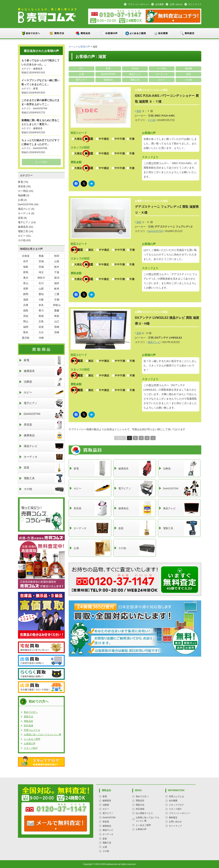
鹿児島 (26, 338)
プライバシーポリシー (139, 4)
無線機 (188, 68)
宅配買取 (41, 647)
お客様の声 (109, 33)
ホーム (72, 47)
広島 (41, 321)
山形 (57, 261)
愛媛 (57, 311)
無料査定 (188, 33)
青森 (41, 256)
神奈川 (41, 278)
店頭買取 (41, 687)
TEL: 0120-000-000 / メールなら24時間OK (56, 824)
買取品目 (83, 33)
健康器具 (108, 80)
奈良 (41, 305)
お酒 (82, 74)
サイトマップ (195, 4)
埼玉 (41, 272)
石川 (41, 283)
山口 (57, 321)
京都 (57, 300)
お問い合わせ (176, 4)
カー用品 (162, 68)
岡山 (26, 321)
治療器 (44, 382)
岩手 (26, 261)
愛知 (41, 294)
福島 (26, 267)
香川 (41, 311)
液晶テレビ (135, 74)
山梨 (41, 289)
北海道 (26, 256)
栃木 (57, 267)
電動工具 (135, 80)
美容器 (135, 68)
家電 (108, 68)
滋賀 (139, 111)
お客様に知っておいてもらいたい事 (43, 735)
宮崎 (57, 332)
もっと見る (41, 162)
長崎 (57, 327)
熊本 (26, 332)
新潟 (57, 278)
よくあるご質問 (136, 33)
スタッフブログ (41, 761)
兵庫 (26, 305)
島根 (41, 316)
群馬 (26, 272)
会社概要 (160, 4)
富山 (26, 283)
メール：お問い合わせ (173, 16)
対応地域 (28, 726)
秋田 (57, 256)
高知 (26, 316)
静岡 (26, 294)
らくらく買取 (41, 674)
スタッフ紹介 (31, 748)
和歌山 (57, 305)
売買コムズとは (32, 730)
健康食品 (44, 435)
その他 (188, 80)
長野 (26, 289)
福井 (57, 283)
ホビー (162, 80)
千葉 (57, 272)
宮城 (41, 261)
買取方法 (57, 33)
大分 (41, 332)
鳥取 (57, 316)
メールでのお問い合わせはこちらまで (180, 580)
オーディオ (162, 74)
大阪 (41, 300)
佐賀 (41, 327)
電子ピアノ (82, 80)
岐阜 (57, 289)
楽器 (188, 74)
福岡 (26, 327)
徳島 (26, 311)
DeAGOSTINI (108, 74)
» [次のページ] (153, 438)
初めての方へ (31, 33)
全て (82, 68)
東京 (26, 278)
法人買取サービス (144, 813)
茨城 (41, 267)
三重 (57, 294)
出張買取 (41, 661)
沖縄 (41, 338)
